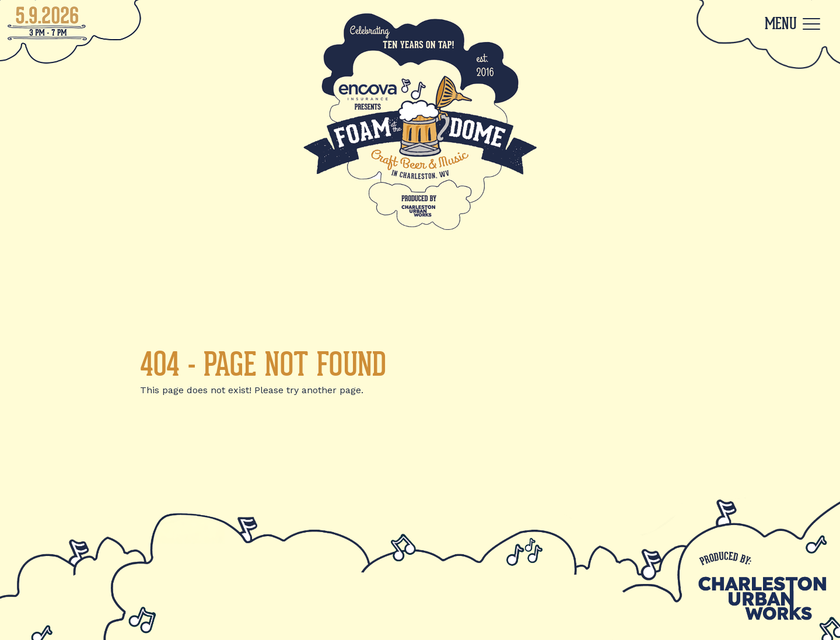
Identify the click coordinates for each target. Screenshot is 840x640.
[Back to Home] (420, 121)
